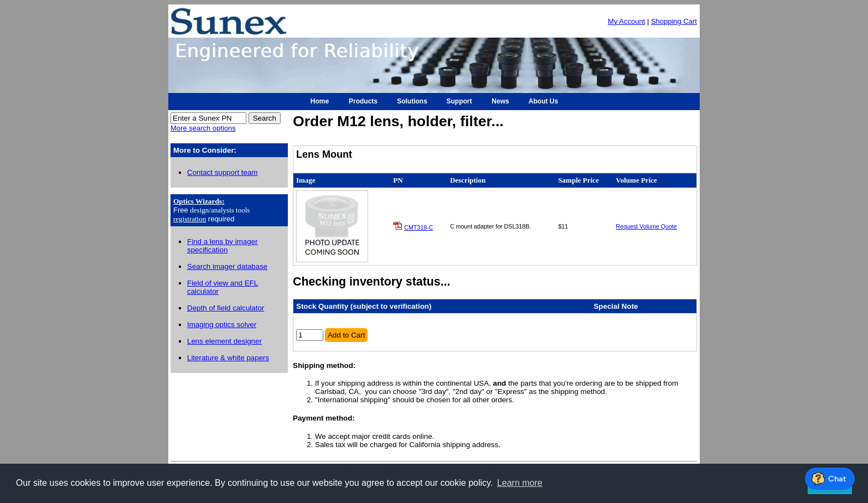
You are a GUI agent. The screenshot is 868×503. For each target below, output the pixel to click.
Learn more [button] (520, 483)
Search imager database (227, 266)
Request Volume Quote (647, 226)
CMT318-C (418, 227)
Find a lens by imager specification (222, 246)
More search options (203, 128)
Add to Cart (346, 335)
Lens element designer (224, 341)
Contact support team (222, 172)
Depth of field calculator (226, 308)
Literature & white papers (228, 358)
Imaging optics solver (222, 325)
